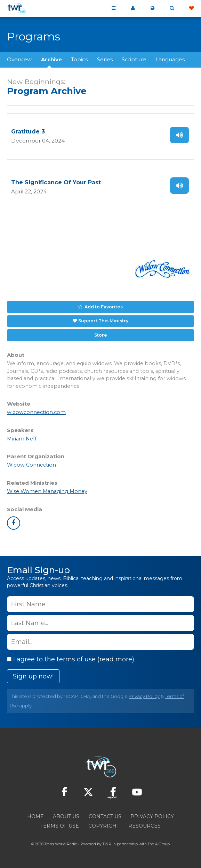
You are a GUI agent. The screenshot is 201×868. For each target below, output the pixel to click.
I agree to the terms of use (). (71, 659)
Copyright (104, 826)
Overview (19, 59)
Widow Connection (31, 465)
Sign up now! (33, 676)
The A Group (159, 844)
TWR (107, 844)
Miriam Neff (22, 439)
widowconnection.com (36, 412)
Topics (79, 59)
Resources (144, 826)
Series (105, 59)
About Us (66, 816)
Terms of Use (60, 826)
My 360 (133, 8)
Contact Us (105, 816)
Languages (170, 59)
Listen (179, 135)
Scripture (134, 59)
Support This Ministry (103, 321)
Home (35, 816)
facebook (14, 523)
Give (191, 8)
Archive (51, 59)
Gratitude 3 (28, 132)
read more (116, 659)
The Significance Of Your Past (56, 182)
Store (101, 335)
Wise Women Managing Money (47, 491)
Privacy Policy (144, 696)
